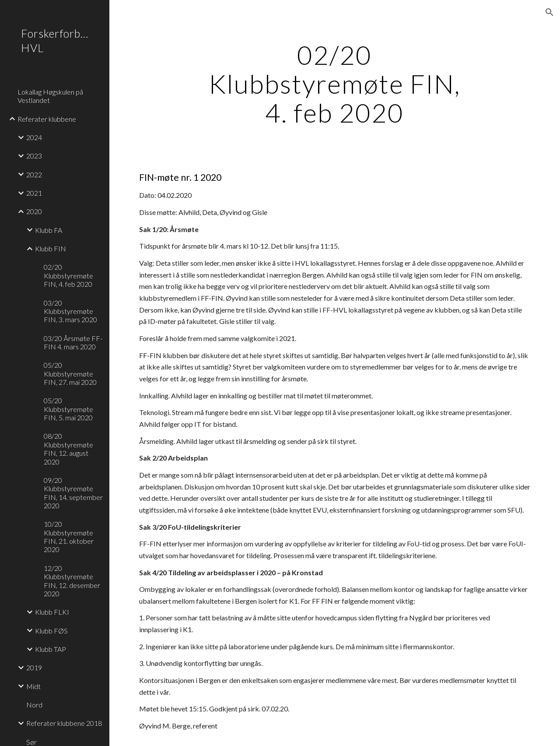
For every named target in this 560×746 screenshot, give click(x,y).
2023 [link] (34, 156)
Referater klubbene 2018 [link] (64, 723)
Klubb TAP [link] (51, 649)
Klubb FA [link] (49, 230)
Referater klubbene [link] (47, 119)
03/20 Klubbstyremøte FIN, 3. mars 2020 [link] (70, 311)
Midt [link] (33, 686)
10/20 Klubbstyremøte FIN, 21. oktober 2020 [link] (69, 537)
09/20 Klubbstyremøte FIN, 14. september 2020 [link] (73, 493)
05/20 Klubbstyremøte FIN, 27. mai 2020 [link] (70, 373)
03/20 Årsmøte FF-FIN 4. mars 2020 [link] (73, 342)
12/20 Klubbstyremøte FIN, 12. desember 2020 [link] (72, 581)
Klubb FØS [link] (51, 631)
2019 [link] (34, 667)
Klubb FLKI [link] (52, 612)
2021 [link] (34, 193)
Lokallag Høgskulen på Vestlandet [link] (50, 96)
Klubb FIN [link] (51, 248)
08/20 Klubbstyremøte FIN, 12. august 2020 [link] (68, 449)
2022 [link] (34, 174)
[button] (549, 12)
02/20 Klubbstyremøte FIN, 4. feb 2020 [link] (68, 275)
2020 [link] (34, 211)
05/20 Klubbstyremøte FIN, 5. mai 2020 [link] (68, 409)
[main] (334, 84)
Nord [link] (34, 705)
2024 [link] (34, 137)
